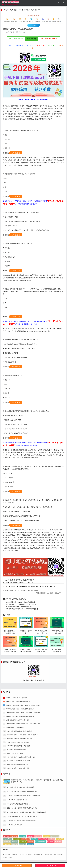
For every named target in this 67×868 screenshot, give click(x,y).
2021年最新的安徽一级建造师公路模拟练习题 (22, 844)
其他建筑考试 (13, 10)
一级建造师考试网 (48, 854)
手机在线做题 (18, 866)
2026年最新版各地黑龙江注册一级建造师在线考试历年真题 (23, 780)
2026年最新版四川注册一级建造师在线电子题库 (20, 784)
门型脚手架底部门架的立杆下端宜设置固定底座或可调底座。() (22, 591)
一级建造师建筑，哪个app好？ (15, 802)
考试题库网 (29, 854)
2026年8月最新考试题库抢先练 (49, 39)
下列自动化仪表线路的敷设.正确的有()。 (18, 817)
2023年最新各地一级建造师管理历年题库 (21, 839)
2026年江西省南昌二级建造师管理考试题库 (19, 806)
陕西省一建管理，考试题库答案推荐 (29, 10)
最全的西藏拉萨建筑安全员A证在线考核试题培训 (20, 609)
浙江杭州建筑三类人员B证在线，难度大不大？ (50, 593)
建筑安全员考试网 (7, 857)
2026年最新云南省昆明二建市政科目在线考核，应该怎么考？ (24, 788)
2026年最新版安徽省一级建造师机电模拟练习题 (20, 791)
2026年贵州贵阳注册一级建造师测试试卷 (18, 776)
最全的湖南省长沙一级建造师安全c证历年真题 (19, 604)
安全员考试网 (6, 854)
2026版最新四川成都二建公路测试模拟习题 (19, 813)
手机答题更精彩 (31, 39)
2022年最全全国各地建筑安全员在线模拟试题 (19, 602)
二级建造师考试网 (59, 854)
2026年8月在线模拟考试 (16, 39)
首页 (7, 10)
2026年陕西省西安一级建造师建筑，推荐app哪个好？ (22, 810)
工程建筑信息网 (38, 854)
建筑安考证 (14, 854)
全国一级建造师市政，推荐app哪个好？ (17, 795)
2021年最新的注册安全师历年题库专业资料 (41, 633)
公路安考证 (22, 854)
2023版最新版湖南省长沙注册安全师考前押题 (10, 651)
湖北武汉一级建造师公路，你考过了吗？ (18, 773)
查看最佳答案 (16, 153)
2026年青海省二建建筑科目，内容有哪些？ (19, 821)
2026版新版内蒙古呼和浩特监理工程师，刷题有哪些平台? (23, 799)
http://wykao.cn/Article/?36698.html (22, 582)
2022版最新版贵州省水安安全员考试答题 (18, 607)
